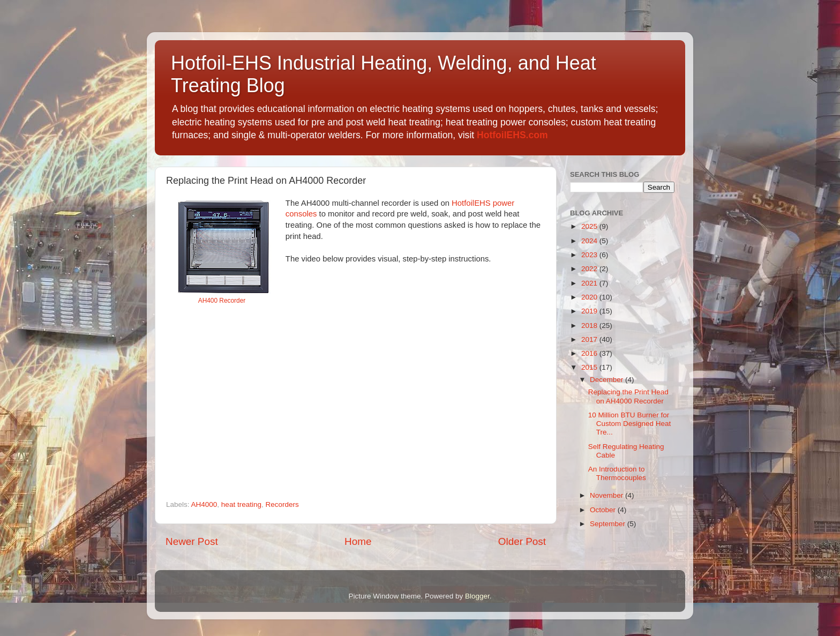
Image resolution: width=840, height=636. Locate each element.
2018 (590, 326)
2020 (590, 297)
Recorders (282, 504)
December (607, 380)
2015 (590, 367)
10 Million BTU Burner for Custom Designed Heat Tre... (630, 424)
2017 (590, 339)
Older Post (522, 541)
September (609, 524)
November (607, 495)
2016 (590, 353)
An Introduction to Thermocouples (617, 473)
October (604, 510)
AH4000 (204, 504)
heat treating (241, 504)
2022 (590, 269)
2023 (590, 255)
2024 (590, 241)
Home (358, 541)
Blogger (477, 596)
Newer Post (192, 541)
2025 (590, 226)
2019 (590, 311)
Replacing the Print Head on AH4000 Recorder (628, 396)
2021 (590, 283)
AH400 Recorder (222, 301)
